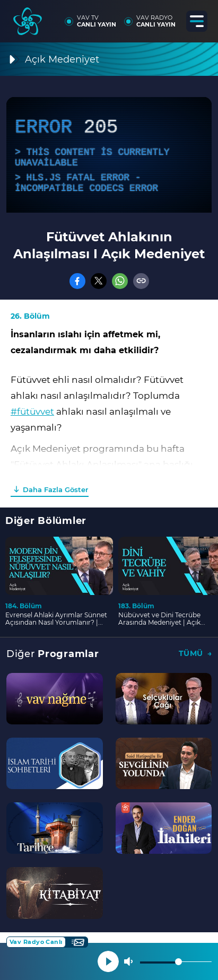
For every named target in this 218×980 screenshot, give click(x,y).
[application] (109, 155)
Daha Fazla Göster (55, 489)
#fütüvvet (32, 412)
